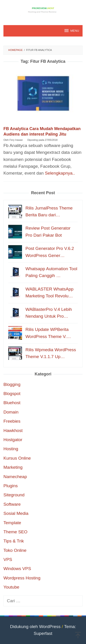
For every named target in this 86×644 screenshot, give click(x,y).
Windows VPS (17, 569)
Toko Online (15, 550)
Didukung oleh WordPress (35, 627)
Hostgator (13, 440)
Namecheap (15, 477)
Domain (11, 412)
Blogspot (12, 394)
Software (12, 504)
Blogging (12, 384)
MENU (71, 31)
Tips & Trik (14, 541)
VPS (8, 559)
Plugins (11, 486)
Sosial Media (16, 513)
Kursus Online (17, 458)
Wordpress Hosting (22, 578)
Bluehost (12, 403)
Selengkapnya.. (60, 173)
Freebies (12, 421)
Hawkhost (13, 431)
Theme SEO (15, 532)
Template (12, 523)
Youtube (11, 587)
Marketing (13, 467)
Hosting (11, 449)
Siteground (14, 495)
